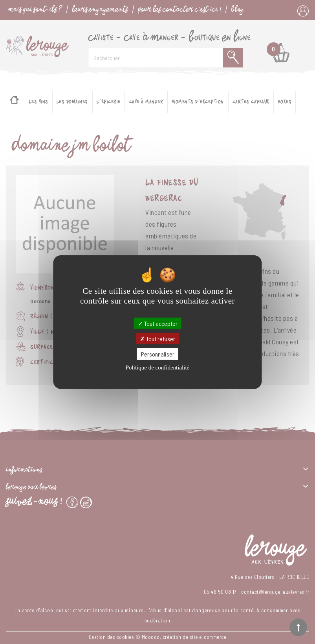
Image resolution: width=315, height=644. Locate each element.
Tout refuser (157, 339)
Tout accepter (158, 323)
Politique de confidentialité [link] (157, 367)
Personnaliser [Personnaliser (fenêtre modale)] (158, 354)
